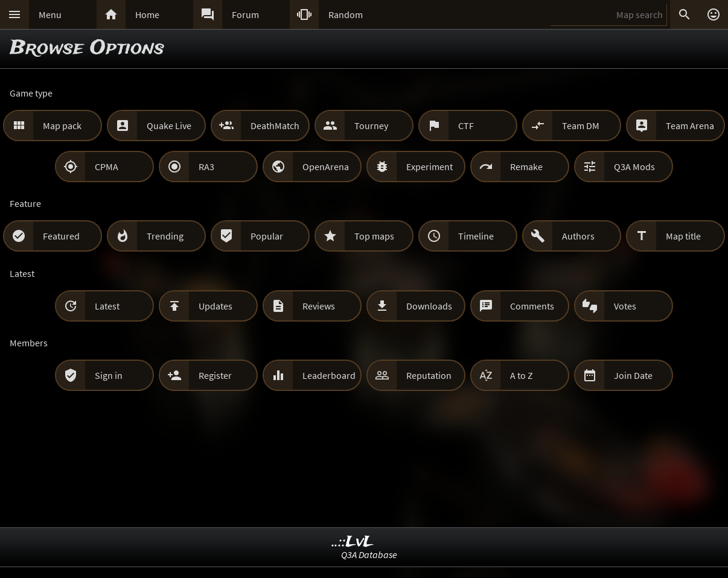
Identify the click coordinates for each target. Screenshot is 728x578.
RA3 (206, 167)
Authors (578, 236)
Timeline (476, 236)
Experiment (429, 167)
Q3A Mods (634, 167)
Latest (107, 306)
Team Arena (690, 125)
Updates (216, 306)
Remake (526, 167)
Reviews (319, 306)
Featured (61, 236)
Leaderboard (329, 375)
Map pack (62, 125)
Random (346, 14)
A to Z (522, 375)
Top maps (374, 236)
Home (147, 14)
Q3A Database (369, 554)
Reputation (429, 375)
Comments (532, 306)
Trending (165, 236)
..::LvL (353, 542)
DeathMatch (275, 125)
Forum (245, 14)
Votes (625, 306)
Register (215, 375)
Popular (267, 236)
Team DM (581, 125)
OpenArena (326, 167)
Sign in (109, 375)
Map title (683, 236)
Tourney (371, 125)
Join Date (633, 375)
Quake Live (169, 125)
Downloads (429, 306)
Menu (50, 14)
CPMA (107, 167)
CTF (466, 125)
